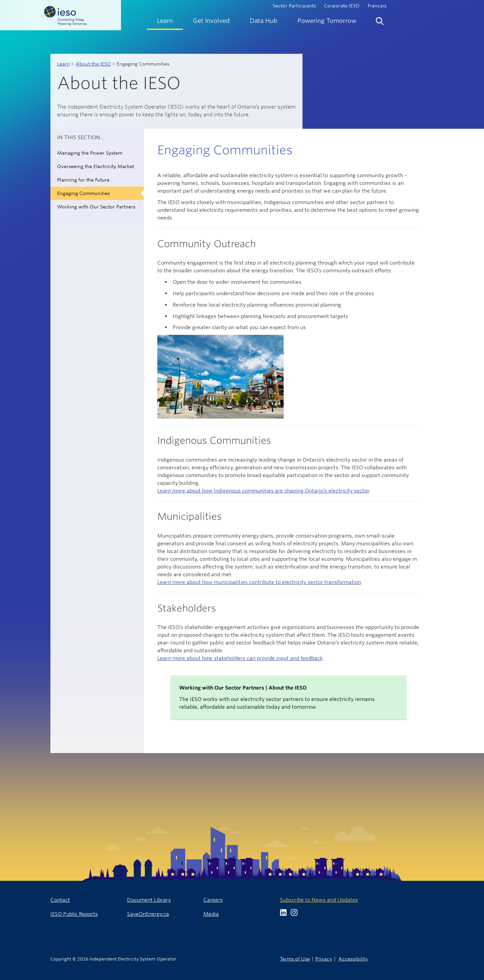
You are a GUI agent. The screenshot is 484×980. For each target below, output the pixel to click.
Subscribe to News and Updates (319, 900)
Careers (213, 900)
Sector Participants (294, 6)
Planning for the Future (83, 180)
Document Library (149, 900)
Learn (64, 64)
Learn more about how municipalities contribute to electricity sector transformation (259, 582)
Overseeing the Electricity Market (96, 166)
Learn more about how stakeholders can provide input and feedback (240, 658)
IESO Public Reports (74, 914)
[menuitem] (165, 21)
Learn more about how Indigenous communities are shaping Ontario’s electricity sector (263, 491)
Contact (60, 900)
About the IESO (93, 64)
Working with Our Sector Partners (96, 207)
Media (211, 914)
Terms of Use (295, 959)
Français (377, 6)
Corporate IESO (342, 6)
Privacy (324, 959)
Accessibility (353, 959)
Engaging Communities (84, 193)
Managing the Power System (90, 153)
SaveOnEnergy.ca (148, 914)
